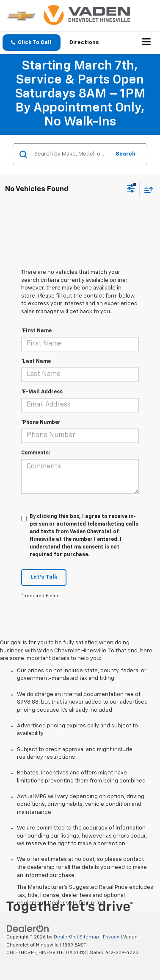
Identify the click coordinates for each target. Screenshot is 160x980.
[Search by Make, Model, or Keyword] (71, 154)
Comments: (36, 453)
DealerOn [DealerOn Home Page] (65, 937)
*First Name (36, 331)
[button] (32, 43)
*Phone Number (41, 423)
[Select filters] (131, 189)
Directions (84, 43)
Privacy (111, 937)
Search (126, 154)
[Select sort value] (146, 190)
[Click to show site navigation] (147, 43)
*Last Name (36, 362)
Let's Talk (44, 577)
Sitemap (89, 937)
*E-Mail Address (42, 392)
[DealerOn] (28, 929)
